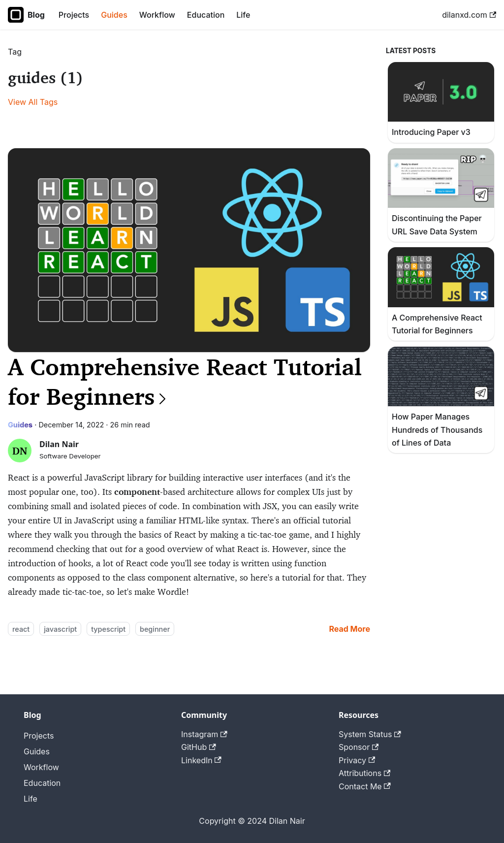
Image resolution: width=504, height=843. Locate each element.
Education (206, 15)
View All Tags (33, 102)
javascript (60, 629)
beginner (155, 629)
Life (243, 15)
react (21, 629)
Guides (114, 15)
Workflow (157, 15)
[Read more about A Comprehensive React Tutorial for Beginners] (349, 629)
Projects (74, 15)
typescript (108, 629)
